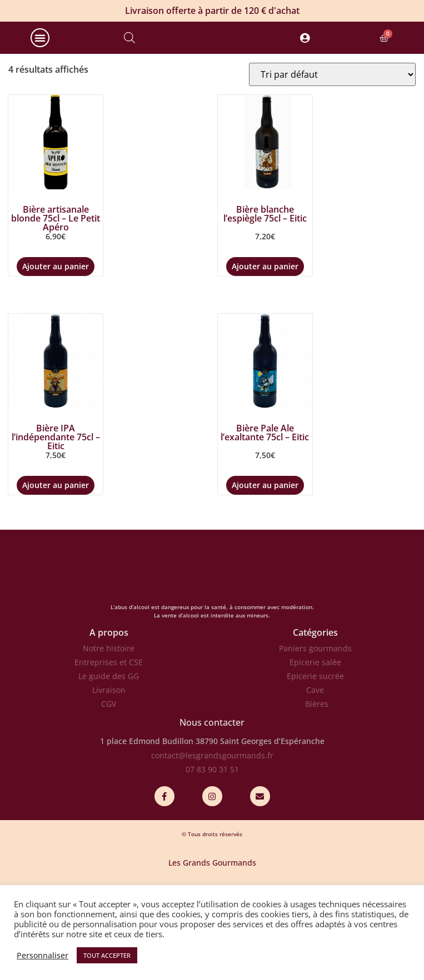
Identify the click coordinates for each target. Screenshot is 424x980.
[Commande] (332, 124)
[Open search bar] (129, 63)
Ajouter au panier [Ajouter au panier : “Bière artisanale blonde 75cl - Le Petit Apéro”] (56, 316)
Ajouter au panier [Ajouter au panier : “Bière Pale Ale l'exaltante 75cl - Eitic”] (265, 535)
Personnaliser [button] (43, 956)
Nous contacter (212, 772)
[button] (40, 63)
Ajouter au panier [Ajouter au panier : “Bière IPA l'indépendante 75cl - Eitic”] (56, 535)
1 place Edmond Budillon (147, 791)
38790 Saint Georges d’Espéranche (260, 791)
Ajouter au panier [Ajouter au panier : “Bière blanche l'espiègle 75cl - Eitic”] (265, 316)
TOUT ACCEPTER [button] (107, 955)
